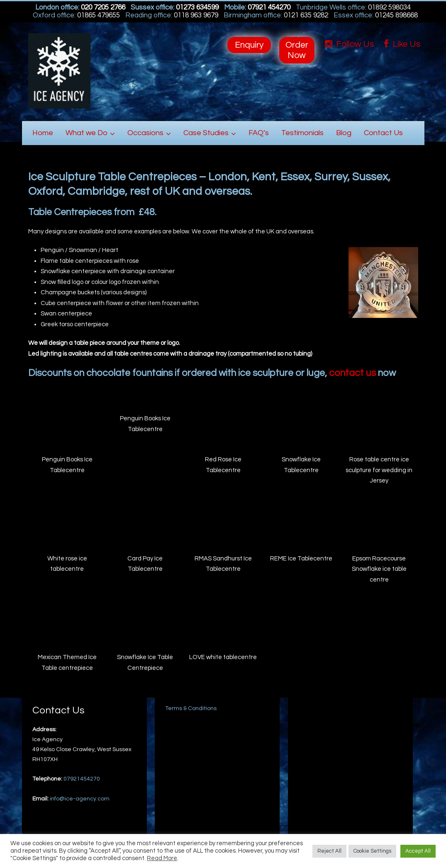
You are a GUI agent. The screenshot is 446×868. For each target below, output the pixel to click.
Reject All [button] (329, 851)
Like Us (402, 44)
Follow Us (349, 44)
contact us (352, 373)
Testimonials (302, 133)
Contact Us (383, 133)
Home (43, 133)
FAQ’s (259, 133)
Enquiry (249, 45)
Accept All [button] (418, 851)
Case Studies (206, 133)
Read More (162, 858)
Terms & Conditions (191, 708)
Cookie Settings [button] (372, 851)
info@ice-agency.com (80, 799)
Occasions (145, 133)
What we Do (87, 133)
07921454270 (82, 779)
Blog (344, 133)
